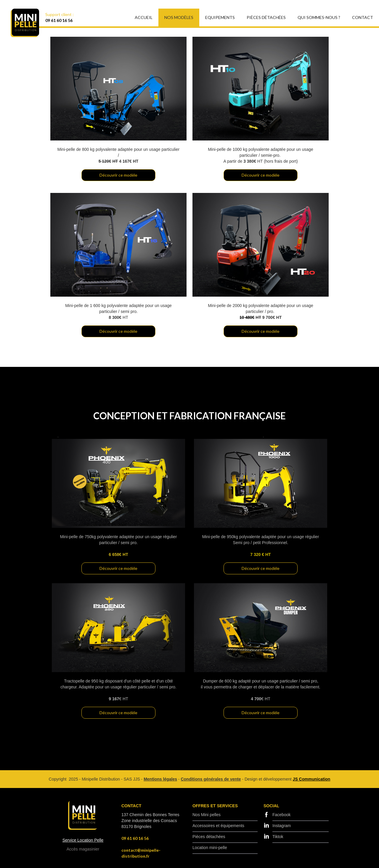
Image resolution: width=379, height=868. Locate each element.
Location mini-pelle (210, 848)
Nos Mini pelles (207, 815)
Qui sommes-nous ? (319, 17)
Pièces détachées (209, 837)
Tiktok (278, 837)
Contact (363, 17)
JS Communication (312, 779)
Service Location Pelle (83, 840)
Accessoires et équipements (218, 826)
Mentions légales (160, 779)
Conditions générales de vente (211, 779)
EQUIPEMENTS (220, 17)
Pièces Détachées (266, 17)
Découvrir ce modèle (118, 175)
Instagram (282, 826)
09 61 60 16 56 (59, 20)
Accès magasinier (83, 849)
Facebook (281, 815)
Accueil (144, 17)
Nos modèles (179, 17)
